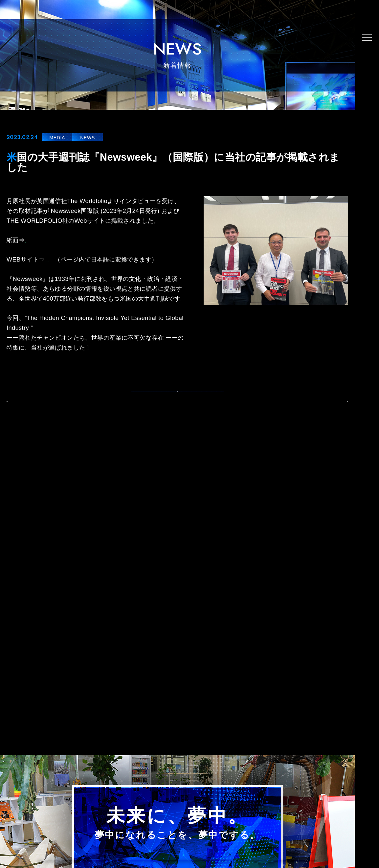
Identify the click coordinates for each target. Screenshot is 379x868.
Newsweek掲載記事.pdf (57, 240)
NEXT (329, 416)
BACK (26, 416)
